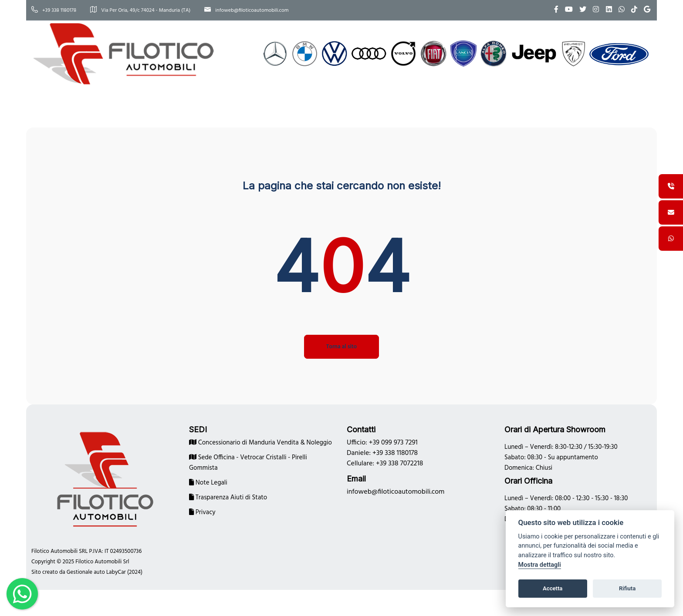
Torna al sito (341, 347)
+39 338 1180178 (54, 10)
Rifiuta (627, 588)
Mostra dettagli (540, 565)
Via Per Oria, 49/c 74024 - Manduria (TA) (140, 10)
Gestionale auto (86, 572)
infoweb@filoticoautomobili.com (246, 10)
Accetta (553, 588)
